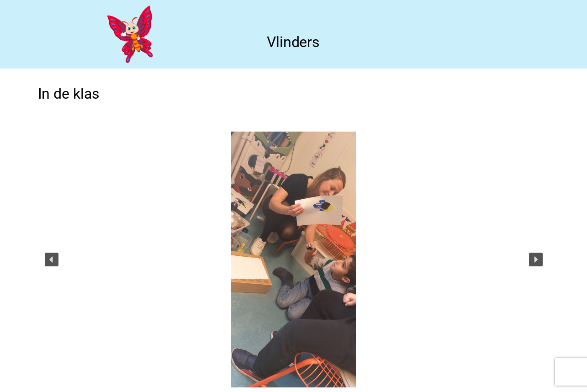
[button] (52, 260)
